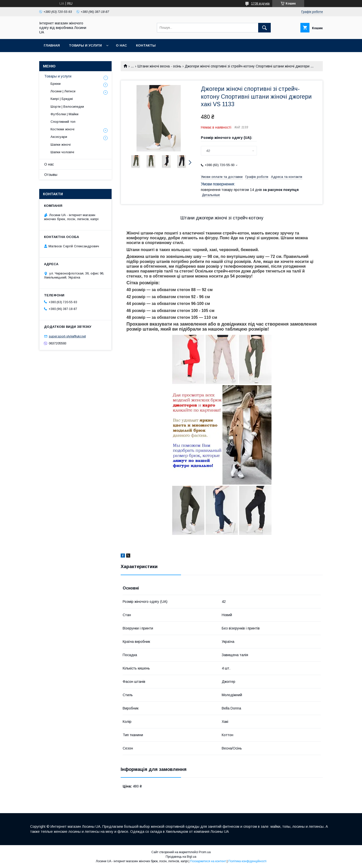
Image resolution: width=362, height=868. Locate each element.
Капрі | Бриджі (62, 99)
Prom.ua (205, 852)
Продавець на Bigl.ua (181, 857)
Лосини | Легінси (63, 91)
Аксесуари (59, 137)
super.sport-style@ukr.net (67, 336)
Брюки (56, 84)
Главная (52, 45)
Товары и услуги (85, 45)
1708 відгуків (260, 4)
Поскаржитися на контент (208, 861)
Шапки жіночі (61, 145)
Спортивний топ (63, 122)
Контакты (146, 45)
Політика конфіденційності (247, 861)
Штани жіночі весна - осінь (159, 66)
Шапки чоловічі (62, 152)
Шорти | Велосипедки (67, 107)
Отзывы (51, 175)
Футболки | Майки (64, 114)
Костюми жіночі (62, 129)
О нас (121, 45)
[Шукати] (264, 28)
